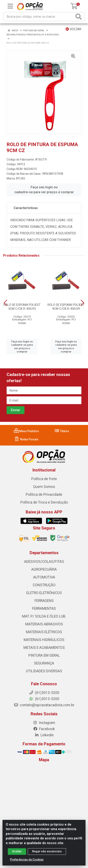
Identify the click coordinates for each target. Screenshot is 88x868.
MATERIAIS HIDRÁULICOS (44, 640)
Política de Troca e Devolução (44, 502)
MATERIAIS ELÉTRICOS (44, 632)
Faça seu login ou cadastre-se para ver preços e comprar (44, 190)
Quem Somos (44, 487)
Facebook (44, 729)
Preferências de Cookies (27, 860)
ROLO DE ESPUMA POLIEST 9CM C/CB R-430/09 (66, 307)
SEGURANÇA (44, 663)
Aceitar (17, 851)
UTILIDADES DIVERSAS (44, 671)
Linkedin (44, 735)
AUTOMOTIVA (44, 577)
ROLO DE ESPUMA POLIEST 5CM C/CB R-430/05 (22, 307)
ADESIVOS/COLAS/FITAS (44, 562)
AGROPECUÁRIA (44, 569)
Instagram (44, 723)
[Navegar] (5, 303)
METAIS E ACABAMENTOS (44, 648)
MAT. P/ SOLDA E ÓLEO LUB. (44, 616)
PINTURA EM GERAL (44, 655)
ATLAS (21, 178)
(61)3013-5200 (44, 699)
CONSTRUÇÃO (44, 585)
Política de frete (44, 479)
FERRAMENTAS (44, 609)
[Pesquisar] (79, 17)
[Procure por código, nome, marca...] (39, 17)
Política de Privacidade (44, 495)
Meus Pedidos (26, 431)
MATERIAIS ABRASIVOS (44, 624)
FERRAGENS (44, 601)
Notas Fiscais (26, 439)
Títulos (62, 431)
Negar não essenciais (47, 851)
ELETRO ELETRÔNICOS (44, 593)
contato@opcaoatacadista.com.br (44, 705)
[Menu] (10, 6)
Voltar (73, 29)
